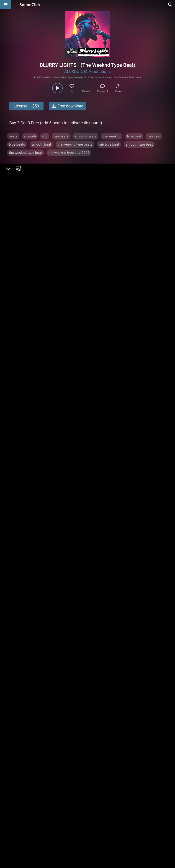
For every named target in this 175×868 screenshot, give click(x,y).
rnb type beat (109, 144)
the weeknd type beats (75, 144)
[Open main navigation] (6, 5)
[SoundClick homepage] (30, 5)
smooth (30, 136)
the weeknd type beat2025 (69, 153)
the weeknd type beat (25, 153)
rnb (45, 136)
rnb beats (61, 136)
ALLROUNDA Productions (87, 71)
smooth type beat (139, 144)
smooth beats (85, 136)
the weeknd (112, 136)
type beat (134, 136)
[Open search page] (170, 5)
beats (13, 136)
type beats (17, 144)
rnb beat (154, 136)
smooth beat (41, 144)
